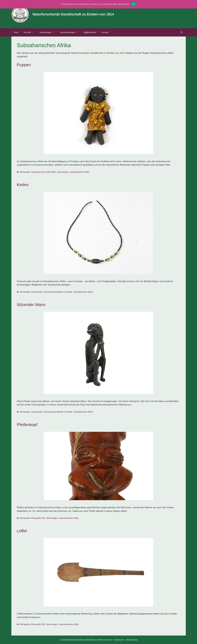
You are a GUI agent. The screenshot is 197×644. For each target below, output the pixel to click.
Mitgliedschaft (90, 32)
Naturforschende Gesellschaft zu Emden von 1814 (73, 14)
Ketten (23, 185)
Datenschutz (132, 640)
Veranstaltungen (70, 32)
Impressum (119, 640)
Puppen (24, 65)
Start (16, 32)
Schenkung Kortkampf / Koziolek (58, 292)
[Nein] (194, 4)
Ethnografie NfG (38, 518)
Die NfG (30, 32)
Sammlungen (49, 32)
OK (133, 4)
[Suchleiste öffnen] (182, 32)
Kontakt (105, 32)
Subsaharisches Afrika (80, 172)
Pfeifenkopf (27, 425)
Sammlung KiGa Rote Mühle (43, 172)
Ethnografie (25, 172)
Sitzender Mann (31, 305)
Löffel (22, 531)
